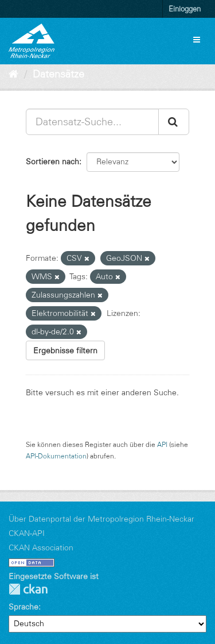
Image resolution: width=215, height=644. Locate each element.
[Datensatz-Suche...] (92, 122)
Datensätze (58, 74)
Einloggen (185, 9)
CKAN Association (41, 547)
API (162, 444)
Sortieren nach (52, 161)
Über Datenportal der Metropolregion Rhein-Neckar (101, 519)
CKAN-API (27, 533)
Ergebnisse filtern (65, 350)
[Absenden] (174, 122)
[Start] (13, 74)
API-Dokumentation (56, 456)
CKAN (28, 589)
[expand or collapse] (197, 40)
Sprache (24, 607)
